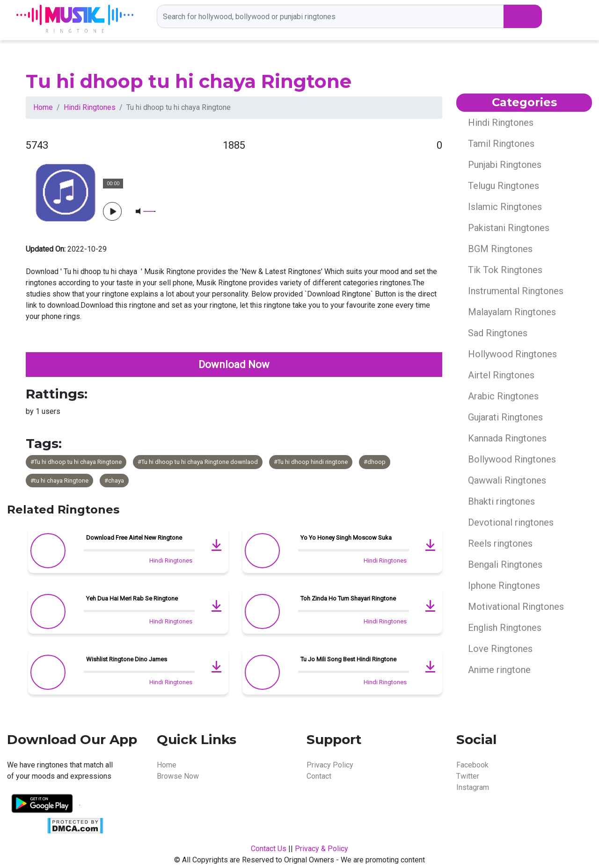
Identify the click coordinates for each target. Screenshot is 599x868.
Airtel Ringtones (501, 375)
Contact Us (269, 849)
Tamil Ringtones (501, 144)
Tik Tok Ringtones (505, 270)
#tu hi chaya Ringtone (59, 481)
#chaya (114, 481)
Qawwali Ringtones (507, 480)
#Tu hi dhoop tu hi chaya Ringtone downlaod (198, 462)
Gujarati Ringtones (505, 417)
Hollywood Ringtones (512, 354)
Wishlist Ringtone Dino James (127, 659)
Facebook (472, 765)
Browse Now (178, 776)
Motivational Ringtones (516, 607)
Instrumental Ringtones (516, 291)
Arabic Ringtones (503, 396)
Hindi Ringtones (90, 107)
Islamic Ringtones (505, 207)
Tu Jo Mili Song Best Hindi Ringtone (348, 659)
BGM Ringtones (500, 249)
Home (43, 107)
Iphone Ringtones (504, 586)
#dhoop (375, 462)
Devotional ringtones (511, 522)
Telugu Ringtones (504, 186)
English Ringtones (505, 628)
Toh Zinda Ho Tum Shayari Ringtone (348, 598)
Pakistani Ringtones (509, 228)
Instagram (473, 787)
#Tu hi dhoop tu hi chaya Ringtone (76, 462)
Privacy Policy (330, 765)
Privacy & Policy (321, 849)
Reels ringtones (500, 543)
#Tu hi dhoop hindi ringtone (311, 462)
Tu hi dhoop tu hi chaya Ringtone (189, 81)
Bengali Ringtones (505, 564)
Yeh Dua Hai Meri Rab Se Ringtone (132, 598)
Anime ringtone (499, 670)
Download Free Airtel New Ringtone (134, 538)
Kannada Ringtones (507, 438)
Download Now (234, 365)
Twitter (468, 776)
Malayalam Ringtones (512, 312)
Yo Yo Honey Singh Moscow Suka (346, 538)
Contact (319, 776)
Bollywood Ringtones (512, 459)
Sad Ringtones (498, 333)
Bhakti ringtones (501, 501)
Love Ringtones (500, 649)
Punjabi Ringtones (505, 165)
